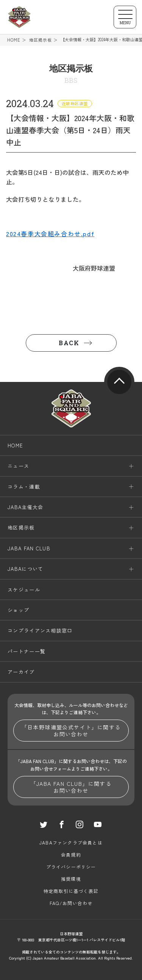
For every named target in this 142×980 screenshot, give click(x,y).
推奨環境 (71, 879)
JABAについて (25, 569)
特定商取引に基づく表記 (71, 891)
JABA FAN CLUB (29, 548)
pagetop (119, 382)
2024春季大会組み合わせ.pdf (50, 234)
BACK (69, 343)
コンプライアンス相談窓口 (40, 631)
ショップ (18, 610)
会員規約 (71, 855)
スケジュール (24, 590)
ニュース (18, 466)
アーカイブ (21, 672)
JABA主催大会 (25, 507)
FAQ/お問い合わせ (71, 903)
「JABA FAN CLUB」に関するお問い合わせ (71, 787)
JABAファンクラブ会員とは (71, 842)
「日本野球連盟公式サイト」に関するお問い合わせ (71, 731)
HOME (14, 40)
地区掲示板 (41, 40)
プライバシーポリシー (71, 867)
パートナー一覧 (27, 651)
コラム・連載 (24, 487)
